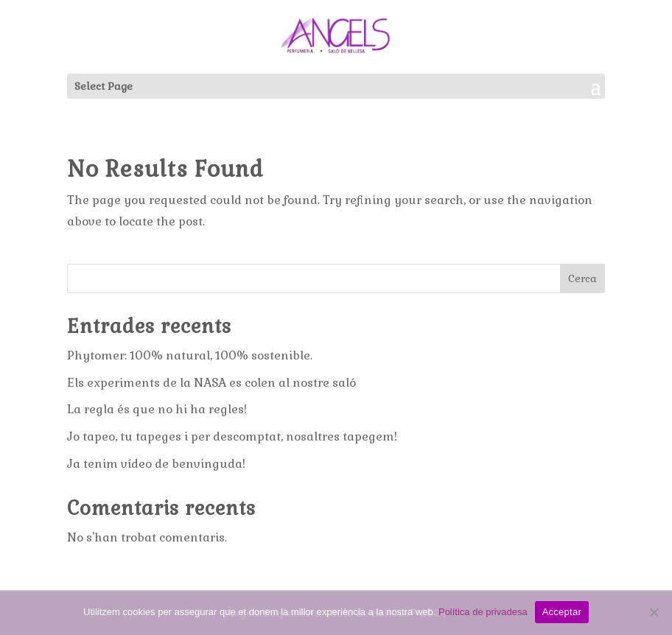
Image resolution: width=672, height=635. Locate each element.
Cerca (582, 278)
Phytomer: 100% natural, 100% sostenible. (190, 355)
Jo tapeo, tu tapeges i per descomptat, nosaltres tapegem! (232, 436)
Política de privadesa (483, 612)
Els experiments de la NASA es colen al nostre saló (211, 383)
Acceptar (562, 612)
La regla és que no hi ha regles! (157, 409)
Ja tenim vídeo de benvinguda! (156, 464)
